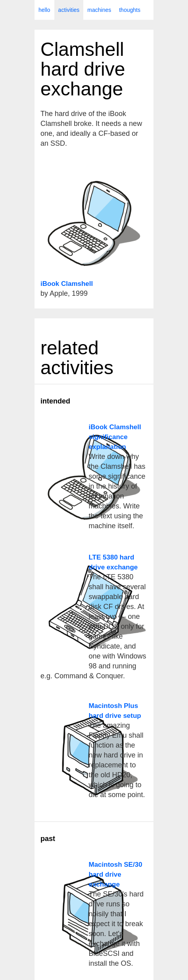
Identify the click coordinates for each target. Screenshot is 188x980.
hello (44, 10)
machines (99, 10)
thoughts (130, 10)
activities (69, 10)
